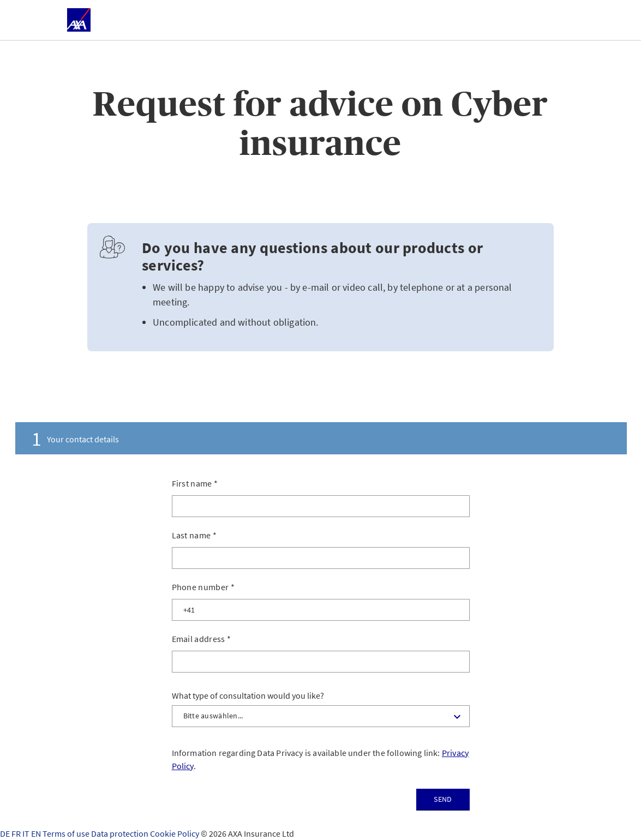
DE (6, 833)
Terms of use (67, 833)
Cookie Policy (175, 833)
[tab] (321, 438)
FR (17, 833)
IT (27, 833)
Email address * (202, 639)
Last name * (194, 535)
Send (443, 799)
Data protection (121, 833)
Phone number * (203, 587)
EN (37, 833)
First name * (195, 483)
